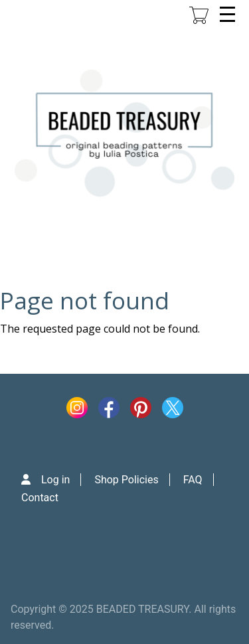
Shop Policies (126, 480)
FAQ (193, 480)
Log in (55, 480)
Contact (40, 498)
